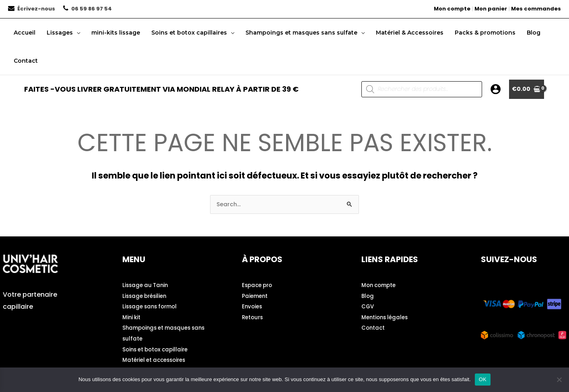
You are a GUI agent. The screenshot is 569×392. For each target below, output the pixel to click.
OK (483, 379)
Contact (374, 327)
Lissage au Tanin (147, 285)
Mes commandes (536, 9)
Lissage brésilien (146, 296)
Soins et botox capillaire (158, 348)
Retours (253, 316)
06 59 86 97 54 (92, 9)
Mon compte (452, 9)
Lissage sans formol (152, 306)
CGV (368, 306)
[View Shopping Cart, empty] (527, 89)
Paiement (256, 296)
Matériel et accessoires (157, 358)
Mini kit (132, 316)
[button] (76, 33)
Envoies (253, 306)
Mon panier (491, 9)
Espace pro (259, 285)
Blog (368, 296)
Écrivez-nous (36, 9)
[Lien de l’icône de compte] (496, 89)
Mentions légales (386, 316)
